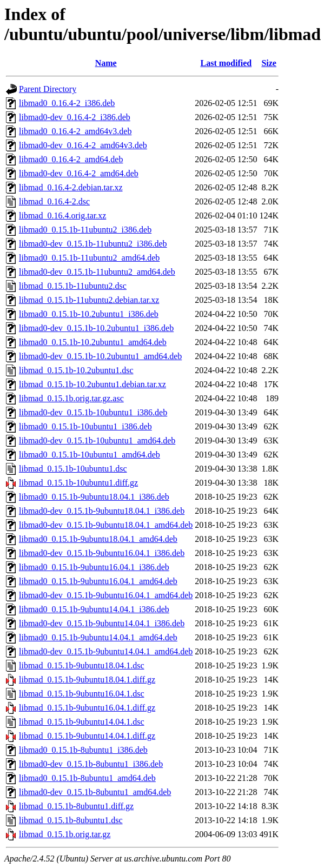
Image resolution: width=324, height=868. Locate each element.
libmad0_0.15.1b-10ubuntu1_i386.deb (85, 426)
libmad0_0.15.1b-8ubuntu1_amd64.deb (87, 778)
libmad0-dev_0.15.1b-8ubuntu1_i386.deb (91, 764)
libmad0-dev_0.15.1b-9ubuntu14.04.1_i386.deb (102, 623)
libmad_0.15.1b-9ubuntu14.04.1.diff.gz (87, 736)
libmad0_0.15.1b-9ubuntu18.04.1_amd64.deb (98, 539)
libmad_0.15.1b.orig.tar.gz (65, 834)
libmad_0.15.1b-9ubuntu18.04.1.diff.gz (87, 680)
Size (269, 63)
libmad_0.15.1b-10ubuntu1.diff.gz (78, 483)
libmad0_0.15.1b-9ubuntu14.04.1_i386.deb (94, 609)
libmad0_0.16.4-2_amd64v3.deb (75, 131)
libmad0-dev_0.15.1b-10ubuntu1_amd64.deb (97, 440)
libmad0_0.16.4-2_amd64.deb (71, 159)
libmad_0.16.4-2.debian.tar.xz (71, 187)
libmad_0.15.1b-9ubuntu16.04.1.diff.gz (87, 708)
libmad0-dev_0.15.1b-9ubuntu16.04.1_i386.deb (102, 553)
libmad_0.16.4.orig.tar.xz (62, 216)
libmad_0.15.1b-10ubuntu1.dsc (73, 469)
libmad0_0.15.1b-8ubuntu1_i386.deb (83, 750)
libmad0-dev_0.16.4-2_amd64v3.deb (83, 145)
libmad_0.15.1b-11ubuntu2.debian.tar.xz (89, 300)
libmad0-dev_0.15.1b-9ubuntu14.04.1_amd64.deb (106, 651)
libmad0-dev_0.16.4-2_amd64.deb (79, 173)
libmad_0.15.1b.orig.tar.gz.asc (71, 398)
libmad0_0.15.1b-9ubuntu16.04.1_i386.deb (94, 567)
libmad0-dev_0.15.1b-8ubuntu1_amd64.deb (95, 792)
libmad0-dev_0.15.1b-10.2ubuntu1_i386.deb (96, 328)
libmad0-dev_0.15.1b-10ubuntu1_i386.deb (93, 412)
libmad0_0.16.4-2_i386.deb (67, 103)
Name (106, 63)
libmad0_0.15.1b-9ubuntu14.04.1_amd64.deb (98, 637)
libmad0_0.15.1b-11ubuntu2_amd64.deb (89, 258)
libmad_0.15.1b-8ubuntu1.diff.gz (76, 806)
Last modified (226, 63)
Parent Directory (48, 89)
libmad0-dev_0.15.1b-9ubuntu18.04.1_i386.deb (102, 511)
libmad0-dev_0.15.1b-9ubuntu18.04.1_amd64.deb (106, 525)
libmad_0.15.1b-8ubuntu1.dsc (71, 820)
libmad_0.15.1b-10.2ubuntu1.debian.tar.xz (92, 384)
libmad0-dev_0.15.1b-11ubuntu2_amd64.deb (97, 272)
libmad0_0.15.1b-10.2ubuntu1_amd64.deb (93, 342)
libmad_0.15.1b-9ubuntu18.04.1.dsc (82, 665)
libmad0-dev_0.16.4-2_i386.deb (75, 117)
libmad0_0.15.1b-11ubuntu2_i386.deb (85, 230)
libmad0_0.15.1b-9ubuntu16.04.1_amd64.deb (98, 581)
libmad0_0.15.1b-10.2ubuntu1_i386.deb (89, 314)
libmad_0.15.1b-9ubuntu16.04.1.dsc (82, 694)
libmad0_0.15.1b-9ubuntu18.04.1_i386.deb (94, 497)
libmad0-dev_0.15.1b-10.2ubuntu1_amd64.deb (100, 356)
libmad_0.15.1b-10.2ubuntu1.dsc (76, 370)
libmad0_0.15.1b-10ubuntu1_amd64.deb (90, 455)
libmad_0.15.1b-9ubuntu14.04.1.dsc (82, 722)
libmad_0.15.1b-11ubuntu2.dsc (73, 286)
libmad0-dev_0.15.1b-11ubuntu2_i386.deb (93, 244)
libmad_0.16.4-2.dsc (54, 201)
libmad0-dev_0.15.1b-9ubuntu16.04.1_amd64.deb (106, 595)
